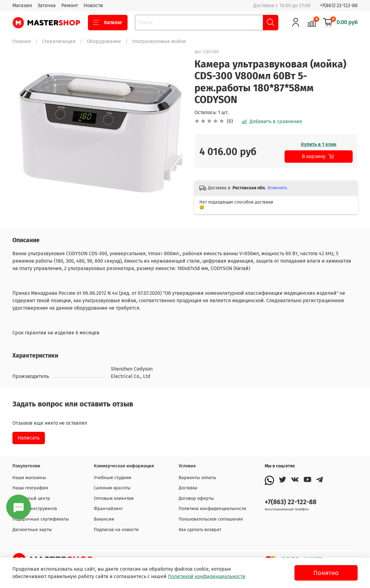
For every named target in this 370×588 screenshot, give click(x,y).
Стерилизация (59, 41)
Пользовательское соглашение (211, 519)
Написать (29, 438)
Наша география (30, 488)
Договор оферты (196, 498)
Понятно (326, 573)
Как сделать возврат (200, 530)
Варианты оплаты (198, 478)
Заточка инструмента (35, 509)
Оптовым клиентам (114, 498)
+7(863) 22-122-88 (339, 5)
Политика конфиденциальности (212, 509)
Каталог (108, 23)
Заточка (47, 5)
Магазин (22, 5)
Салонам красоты (112, 488)
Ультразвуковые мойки (159, 41)
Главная (22, 41)
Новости (93, 5)
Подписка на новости (116, 530)
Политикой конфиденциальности (207, 576)
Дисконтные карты (32, 530)
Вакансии (104, 519)
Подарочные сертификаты (41, 519)
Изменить (277, 188)
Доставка (188, 488)
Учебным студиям (113, 478)
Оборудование (104, 41)
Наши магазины (29, 478)
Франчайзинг (108, 509)
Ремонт (70, 5)
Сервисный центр (31, 498)
